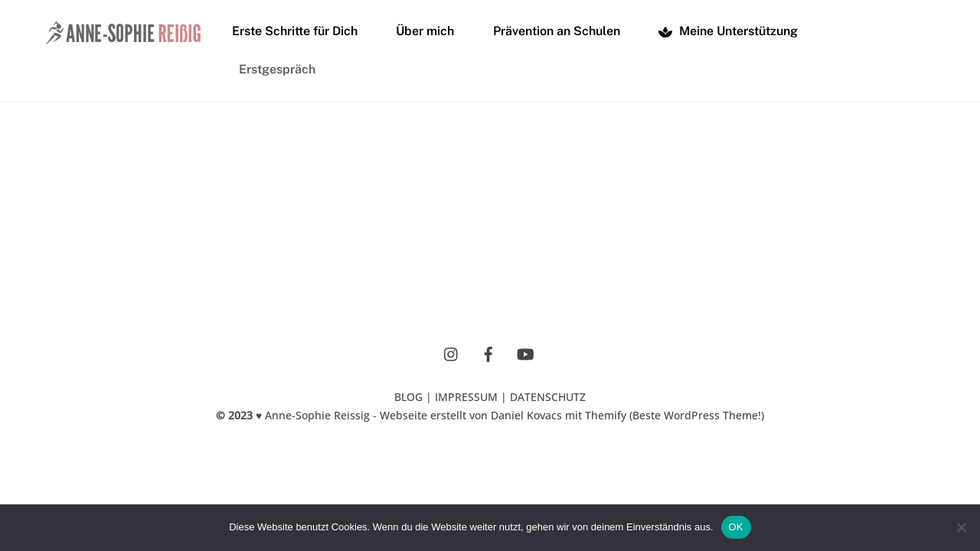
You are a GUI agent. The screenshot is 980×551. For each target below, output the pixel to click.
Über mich (425, 31)
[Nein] (961, 527)
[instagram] (452, 353)
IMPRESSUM (466, 397)
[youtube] (525, 353)
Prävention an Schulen (557, 31)
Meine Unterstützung (728, 31)
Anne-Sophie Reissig (317, 415)
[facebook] (488, 353)
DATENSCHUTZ (548, 397)
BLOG (408, 397)
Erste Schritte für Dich (295, 31)
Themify (606, 415)
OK (736, 527)
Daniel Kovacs (526, 415)
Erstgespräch (277, 69)
